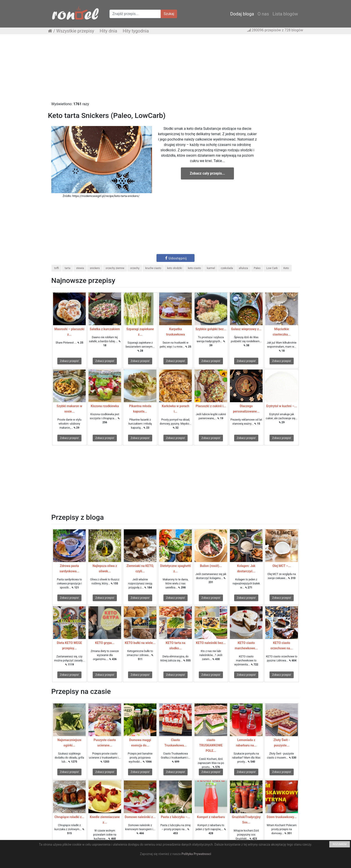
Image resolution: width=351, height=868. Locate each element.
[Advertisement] (175, 70)
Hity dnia (108, 31)
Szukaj (169, 14)
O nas (263, 14)
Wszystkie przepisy (75, 31)
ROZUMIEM (340, 844)
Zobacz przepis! (69, 361)
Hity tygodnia (136, 31)
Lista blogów (285, 14)
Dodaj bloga (242, 14)
